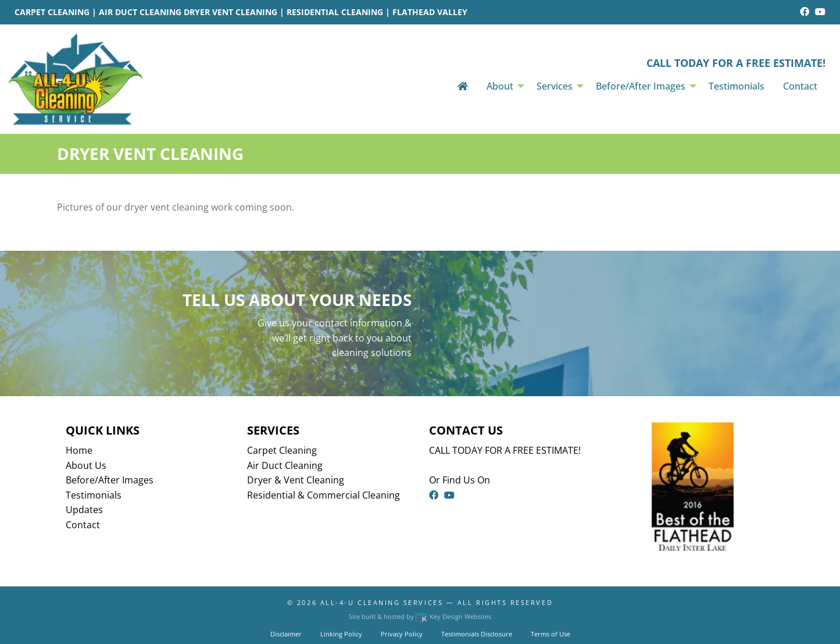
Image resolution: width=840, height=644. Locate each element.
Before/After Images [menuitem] (641, 86)
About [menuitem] (500, 86)
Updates (84, 510)
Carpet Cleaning (282, 450)
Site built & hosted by (420, 616)
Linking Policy (341, 634)
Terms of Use (551, 634)
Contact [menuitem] (800, 86)
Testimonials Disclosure (477, 634)
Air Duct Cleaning (285, 465)
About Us (86, 465)
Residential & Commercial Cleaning (324, 495)
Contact (83, 525)
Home (79, 450)
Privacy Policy (402, 634)
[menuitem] (463, 86)
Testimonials (94, 495)
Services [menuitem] (555, 86)
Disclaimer (286, 634)
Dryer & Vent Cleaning (296, 480)
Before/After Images (110, 480)
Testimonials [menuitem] (737, 86)
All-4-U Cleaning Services (382, 602)
